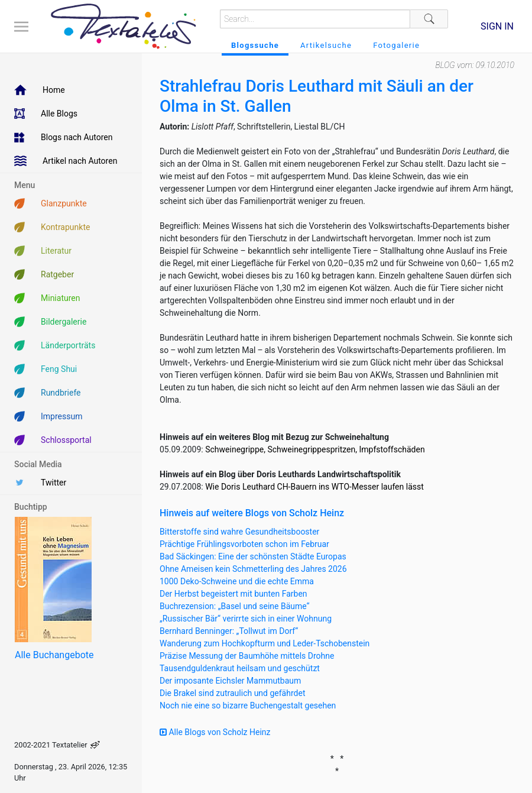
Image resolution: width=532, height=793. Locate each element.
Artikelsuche (326, 45)
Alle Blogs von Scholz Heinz (215, 732)
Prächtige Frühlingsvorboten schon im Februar (244, 544)
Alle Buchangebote (54, 655)
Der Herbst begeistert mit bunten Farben (233, 594)
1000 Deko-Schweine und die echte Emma (237, 581)
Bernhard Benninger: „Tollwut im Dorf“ (229, 631)
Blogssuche (255, 45)
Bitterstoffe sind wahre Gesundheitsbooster (239, 532)
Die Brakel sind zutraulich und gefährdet (232, 693)
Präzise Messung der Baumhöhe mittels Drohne (247, 656)
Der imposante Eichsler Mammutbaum (230, 681)
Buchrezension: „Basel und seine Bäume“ (235, 606)
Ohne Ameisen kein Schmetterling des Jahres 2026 (253, 569)
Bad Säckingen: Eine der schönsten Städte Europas (253, 556)
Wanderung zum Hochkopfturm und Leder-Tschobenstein (265, 643)
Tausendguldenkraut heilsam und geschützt (240, 668)
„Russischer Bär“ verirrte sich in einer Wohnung (246, 619)
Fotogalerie (396, 45)
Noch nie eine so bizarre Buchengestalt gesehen (248, 705)
